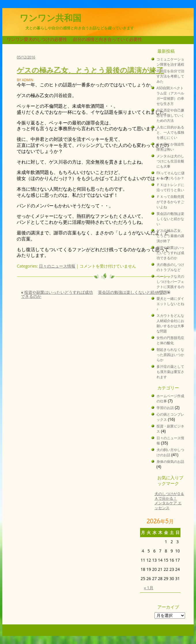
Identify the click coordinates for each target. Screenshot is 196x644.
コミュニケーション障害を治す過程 (170, 62)
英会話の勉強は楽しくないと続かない (132, 292)
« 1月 (149, 588)
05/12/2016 (26, 57)
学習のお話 (165, 408)
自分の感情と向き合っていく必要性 (108, 39)
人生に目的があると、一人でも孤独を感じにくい (170, 132)
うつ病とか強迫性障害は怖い (170, 147)
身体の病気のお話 (170, 461)
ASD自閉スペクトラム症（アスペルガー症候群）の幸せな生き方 (170, 96)
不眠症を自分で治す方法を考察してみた (170, 76)
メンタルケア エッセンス (168, 505)
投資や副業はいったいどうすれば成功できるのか (57, 294)
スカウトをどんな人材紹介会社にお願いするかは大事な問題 (170, 323)
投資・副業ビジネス (170, 429)
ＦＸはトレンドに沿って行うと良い (170, 187)
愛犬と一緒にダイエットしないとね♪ (170, 304)
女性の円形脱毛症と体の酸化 (170, 340)
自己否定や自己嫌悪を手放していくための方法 (170, 115)
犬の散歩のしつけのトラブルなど (170, 267)
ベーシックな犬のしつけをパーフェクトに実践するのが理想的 (170, 284)
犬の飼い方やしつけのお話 (170, 452)
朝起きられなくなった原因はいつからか (170, 355)
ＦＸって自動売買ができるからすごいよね (170, 202)
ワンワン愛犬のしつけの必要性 (37, 39)
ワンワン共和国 (50, 18)
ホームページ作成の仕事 (170, 398)
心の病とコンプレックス (170, 417)
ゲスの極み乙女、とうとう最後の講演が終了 (90, 70)
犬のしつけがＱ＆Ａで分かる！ (169, 496)
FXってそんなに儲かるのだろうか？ (170, 175)
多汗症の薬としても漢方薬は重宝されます (170, 372)
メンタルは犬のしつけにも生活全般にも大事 (170, 161)
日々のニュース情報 (57, 266)
